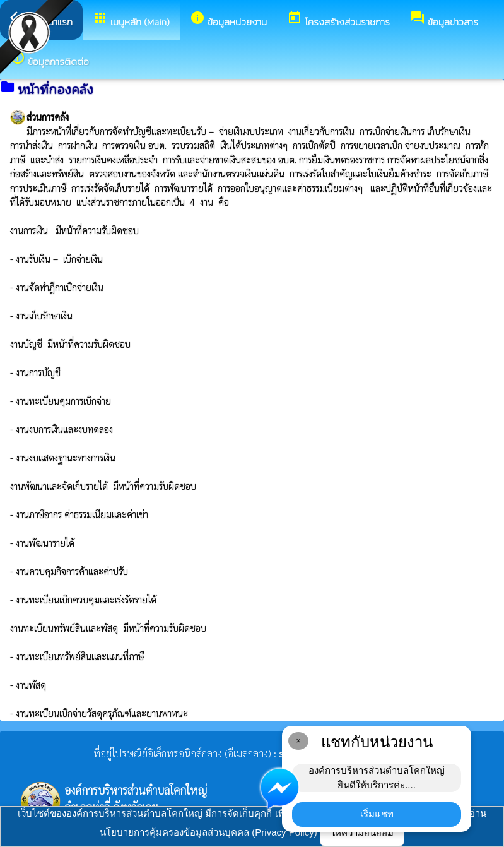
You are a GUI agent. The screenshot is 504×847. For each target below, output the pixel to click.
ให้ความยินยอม (362, 833)
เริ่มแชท (377, 814)
